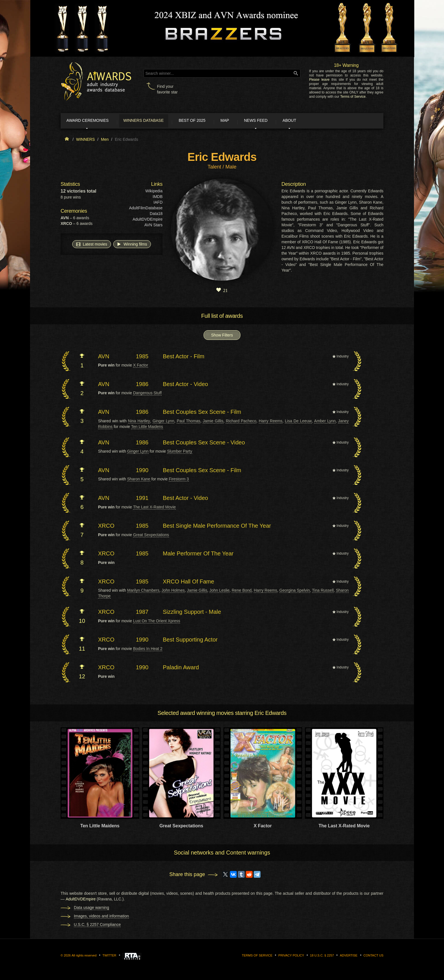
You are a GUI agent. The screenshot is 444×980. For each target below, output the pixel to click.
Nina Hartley (139, 422)
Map (243, 121)
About (317, 121)
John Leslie (220, 591)
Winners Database (152, 121)
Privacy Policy (291, 956)
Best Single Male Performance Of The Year (217, 527)
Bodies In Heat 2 (148, 650)
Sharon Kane (139, 480)
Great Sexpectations (151, 536)
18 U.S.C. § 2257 (322, 956)
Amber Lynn (325, 422)
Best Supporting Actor (190, 641)
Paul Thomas (188, 422)
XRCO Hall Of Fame (188, 583)
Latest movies (91, 245)
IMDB (158, 198)
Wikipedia (154, 192)
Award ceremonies (92, 121)
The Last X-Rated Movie (154, 508)
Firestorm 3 (179, 480)
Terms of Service (353, 97)
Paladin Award (181, 669)
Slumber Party (180, 452)
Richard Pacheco (241, 422)
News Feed (278, 121)
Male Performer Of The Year (198, 555)
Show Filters (222, 336)
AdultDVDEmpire (148, 220)
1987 (142, 613)
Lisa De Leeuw (298, 422)
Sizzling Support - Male (192, 613)
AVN (104, 357)
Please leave (319, 80)
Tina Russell (323, 591)
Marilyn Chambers (143, 591)
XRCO (106, 527)
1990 (142, 471)
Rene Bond (242, 591)
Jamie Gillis (213, 422)
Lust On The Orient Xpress (157, 622)
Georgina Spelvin (295, 591)
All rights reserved (84, 956)
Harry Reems (271, 422)
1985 (142, 357)
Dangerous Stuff (147, 394)
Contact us (374, 956)
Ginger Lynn (164, 422)
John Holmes (173, 591)
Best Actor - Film (184, 357)
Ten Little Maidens (147, 428)
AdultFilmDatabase (146, 209)
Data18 (156, 215)
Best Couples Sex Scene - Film (202, 413)
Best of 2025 (206, 121)
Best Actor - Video (185, 385)
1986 (142, 385)
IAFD (158, 203)
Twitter (109, 956)
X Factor (141, 366)
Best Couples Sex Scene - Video (204, 444)
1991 (142, 499)
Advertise (349, 956)
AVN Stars (153, 226)
